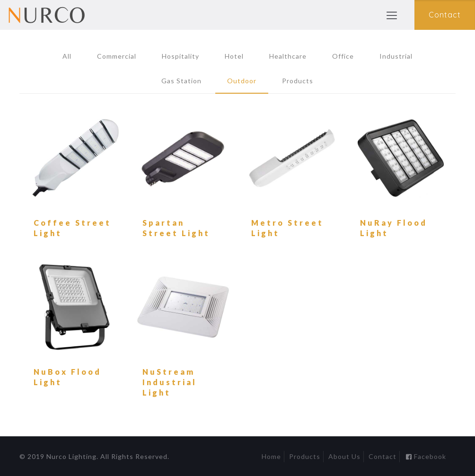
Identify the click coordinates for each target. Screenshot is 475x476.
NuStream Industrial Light (170, 382)
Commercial (117, 56)
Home (271, 456)
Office (343, 56)
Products (298, 81)
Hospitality (180, 56)
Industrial (396, 56)
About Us (344, 456)
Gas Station (181, 81)
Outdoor (242, 81)
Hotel (234, 56)
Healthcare (288, 56)
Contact (383, 456)
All (67, 56)
